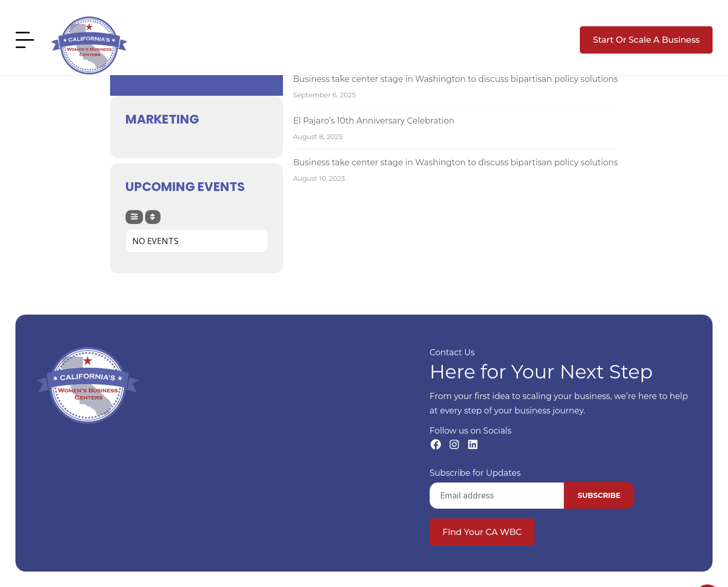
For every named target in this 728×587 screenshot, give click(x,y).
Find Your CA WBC (482, 532)
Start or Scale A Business (646, 40)
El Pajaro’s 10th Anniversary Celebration (374, 121)
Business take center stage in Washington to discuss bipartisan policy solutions (456, 79)
